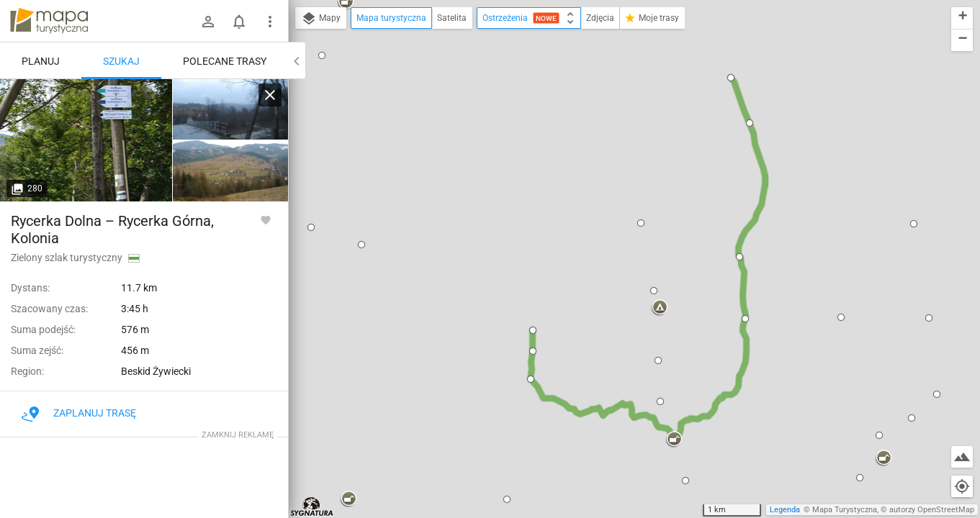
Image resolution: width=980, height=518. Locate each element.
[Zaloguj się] (208, 22)
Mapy (321, 19)
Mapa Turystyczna (845, 510)
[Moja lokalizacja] (962, 486)
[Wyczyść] (270, 95)
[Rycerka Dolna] (230, 171)
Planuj (41, 61)
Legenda (785, 510)
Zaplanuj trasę (79, 413)
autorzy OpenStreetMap (932, 510)
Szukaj (121, 61)
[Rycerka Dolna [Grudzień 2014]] (230, 110)
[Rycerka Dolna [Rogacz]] (86, 140)
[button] (322, 55)
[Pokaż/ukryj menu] (270, 22)
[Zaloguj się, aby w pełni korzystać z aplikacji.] (266, 219)
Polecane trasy (225, 61)
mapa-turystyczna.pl (49, 21)
